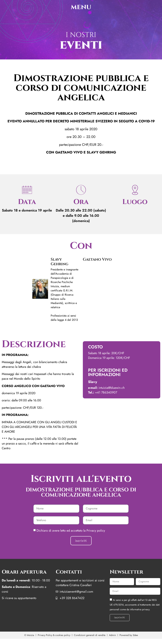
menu (81, 7)
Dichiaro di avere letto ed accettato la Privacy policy (71, 530)
